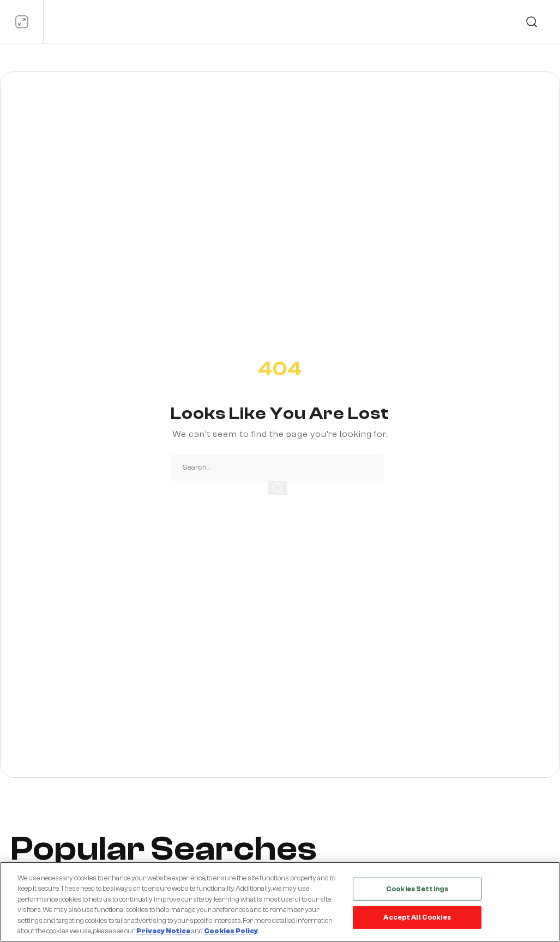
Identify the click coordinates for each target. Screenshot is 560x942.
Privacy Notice (163, 931)
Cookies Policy (231, 931)
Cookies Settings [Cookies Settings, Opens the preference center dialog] (417, 889)
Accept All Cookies (417, 917)
